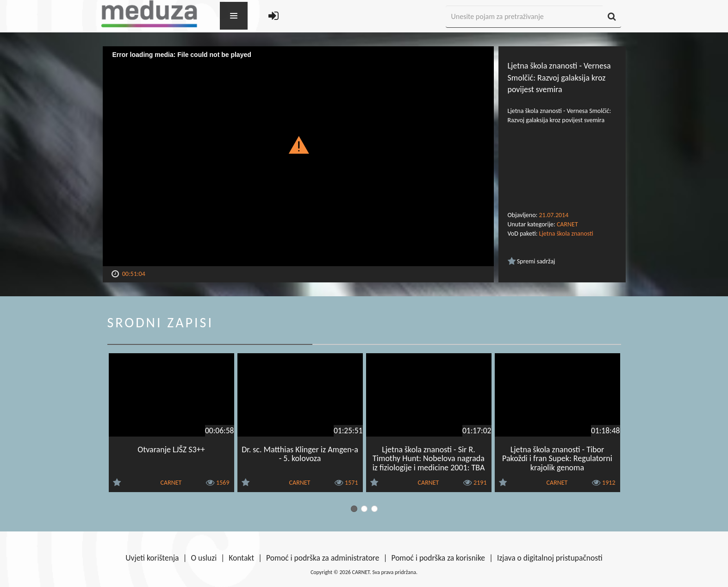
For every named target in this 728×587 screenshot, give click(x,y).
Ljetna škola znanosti (566, 234)
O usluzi (204, 558)
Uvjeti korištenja (152, 558)
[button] (298, 144)
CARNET (567, 224)
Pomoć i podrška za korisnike (438, 558)
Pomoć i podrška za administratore (323, 558)
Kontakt (241, 558)
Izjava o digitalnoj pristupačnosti (550, 558)
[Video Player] (298, 156)
